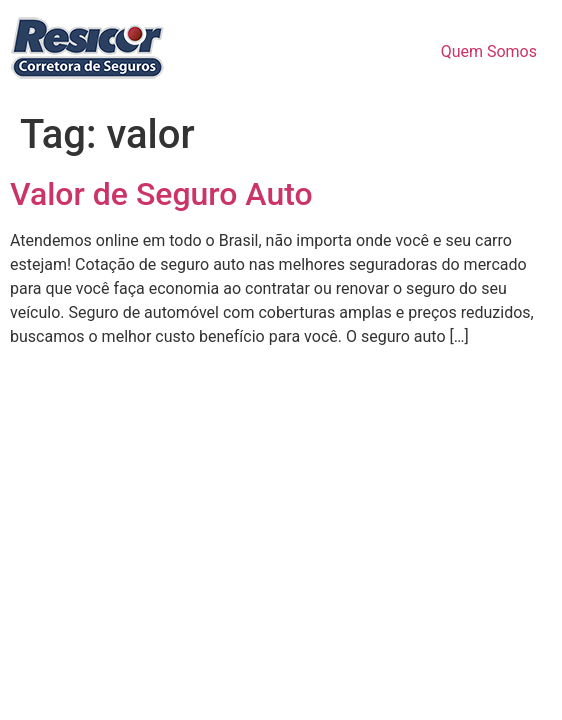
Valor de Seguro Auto (161, 194)
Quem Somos (489, 51)
